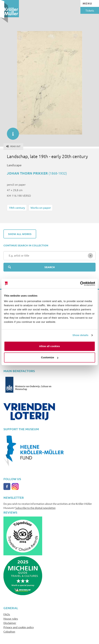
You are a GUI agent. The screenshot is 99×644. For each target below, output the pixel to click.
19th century (17, 208)
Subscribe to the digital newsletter (35, 508)
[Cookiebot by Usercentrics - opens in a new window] (80, 284)
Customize (50, 357)
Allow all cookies (49, 346)
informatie (11, 132)
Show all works (20, 234)
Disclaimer (10, 623)
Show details (80, 335)
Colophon (9, 631)
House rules (11, 618)
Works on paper (41, 208)
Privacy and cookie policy (19, 627)
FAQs (7, 614)
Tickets (90, 10)
